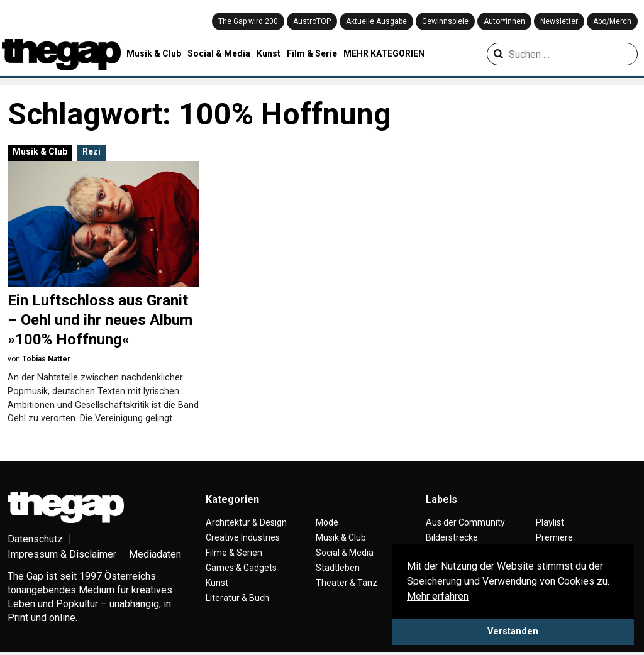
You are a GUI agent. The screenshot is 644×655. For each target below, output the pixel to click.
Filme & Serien (234, 553)
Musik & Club (154, 53)
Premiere (554, 537)
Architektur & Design (246, 522)
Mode (327, 522)
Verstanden (513, 631)
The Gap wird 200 (248, 21)
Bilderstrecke (452, 537)
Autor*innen (504, 21)
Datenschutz (35, 539)
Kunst (269, 53)
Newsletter (559, 21)
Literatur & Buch (237, 598)
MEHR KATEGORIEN (384, 53)
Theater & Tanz (347, 583)
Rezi (92, 151)
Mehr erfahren (438, 596)
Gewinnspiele (445, 21)
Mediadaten (155, 554)
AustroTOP (312, 21)
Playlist (550, 522)
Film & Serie (312, 53)
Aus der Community (465, 522)
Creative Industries (243, 537)
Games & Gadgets (241, 568)
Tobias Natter (46, 359)
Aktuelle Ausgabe (376, 21)
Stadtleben (338, 568)
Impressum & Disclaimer (62, 554)
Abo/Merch (612, 21)
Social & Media (219, 53)
